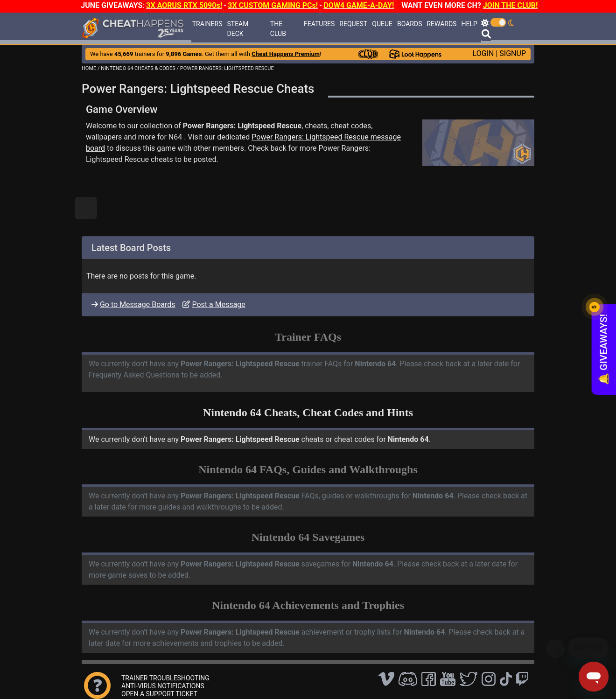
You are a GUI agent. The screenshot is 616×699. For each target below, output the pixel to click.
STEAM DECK (238, 29)
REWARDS (441, 24)
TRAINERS (207, 24)
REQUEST (353, 24)
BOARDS (409, 24)
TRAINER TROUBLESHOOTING (165, 678)
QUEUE (382, 24)
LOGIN (483, 53)
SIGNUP (513, 53)
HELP (469, 24)
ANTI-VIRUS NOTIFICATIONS (163, 686)
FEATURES (319, 24)
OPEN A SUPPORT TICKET (159, 694)
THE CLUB (278, 29)
